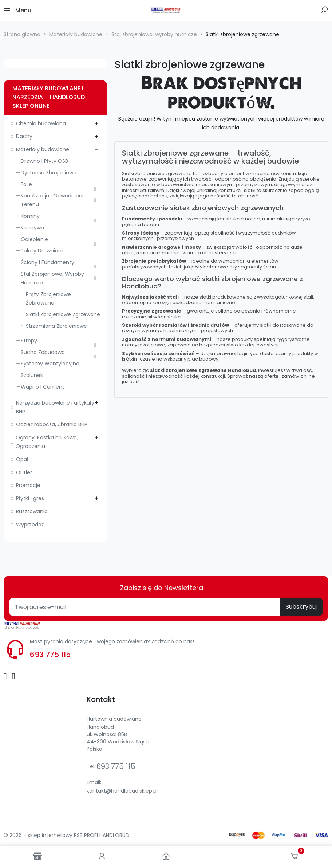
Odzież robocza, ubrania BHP (52, 424)
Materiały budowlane (43, 149)
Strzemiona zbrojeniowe (56, 326)
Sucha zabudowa (43, 352)
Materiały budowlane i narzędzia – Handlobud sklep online (49, 97)
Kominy (30, 216)
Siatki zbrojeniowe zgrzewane (63, 314)
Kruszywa (32, 228)
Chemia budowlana (41, 123)
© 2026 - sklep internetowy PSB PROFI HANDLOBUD (66, 835)
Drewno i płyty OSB (44, 161)
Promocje (28, 485)
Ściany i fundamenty (48, 262)
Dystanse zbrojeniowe (49, 173)
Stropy (29, 341)
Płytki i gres (30, 498)
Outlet (24, 472)
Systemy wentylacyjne (50, 364)
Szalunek (32, 375)
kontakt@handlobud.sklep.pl (122, 791)
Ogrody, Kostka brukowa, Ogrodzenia (47, 442)
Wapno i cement (43, 387)
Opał (22, 459)
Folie (26, 184)
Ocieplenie (34, 239)
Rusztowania (32, 511)
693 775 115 (50, 655)
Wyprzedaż (30, 525)
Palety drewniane (43, 251)
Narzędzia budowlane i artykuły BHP (55, 407)
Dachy (24, 136)
